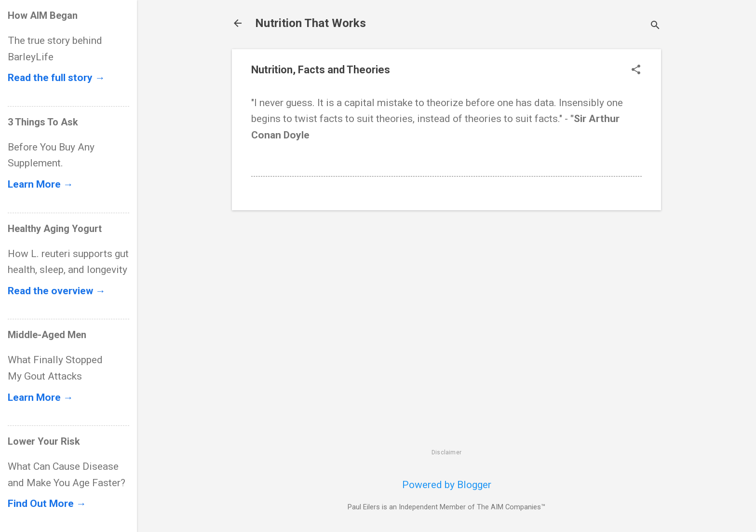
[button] (636, 71)
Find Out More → (47, 504)
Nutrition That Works (310, 23)
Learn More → (40, 184)
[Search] (655, 26)
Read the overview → (57, 291)
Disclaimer (446, 452)
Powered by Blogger (447, 485)
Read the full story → (56, 78)
